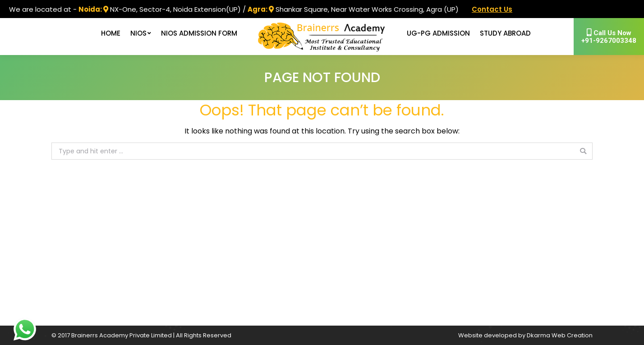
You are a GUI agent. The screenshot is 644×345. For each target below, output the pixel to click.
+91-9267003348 (609, 37)
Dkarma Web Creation (560, 335)
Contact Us (492, 9)
